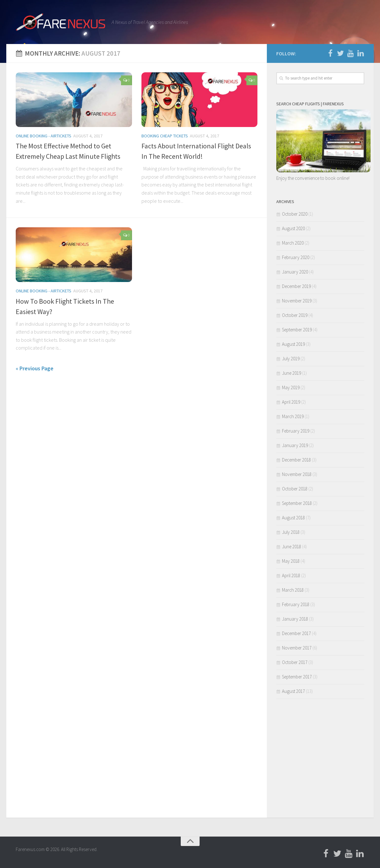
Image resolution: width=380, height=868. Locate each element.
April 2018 (291, 575)
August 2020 (293, 228)
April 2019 (291, 402)
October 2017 (295, 662)
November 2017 (297, 648)
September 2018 (297, 503)
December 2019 (296, 286)
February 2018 (296, 604)
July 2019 (291, 359)
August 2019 (293, 344)
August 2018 (293, 518)
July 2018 (291, 532)
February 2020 (296, 257)
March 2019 (293, 416)
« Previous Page (35, 368)
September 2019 (297, 330)
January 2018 (295, 619)
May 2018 (291, 561)
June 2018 (292, 547)
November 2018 (297, 474)
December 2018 (296, 460)
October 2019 (295, 315)
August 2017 (293, 691)
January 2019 (295, 445)
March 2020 (293, 243)
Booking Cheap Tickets (165, 136)
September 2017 (297, 677)
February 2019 (296, 431)
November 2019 (297, 301)
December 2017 (296, 633)
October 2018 (295, 489)
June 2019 (292, 373)
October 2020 (295, 214)
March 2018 (293, 590)
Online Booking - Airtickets (44, 136)
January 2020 (295, 272)
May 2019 (291, 387)
